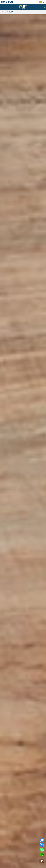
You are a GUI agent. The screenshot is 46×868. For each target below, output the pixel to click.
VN (43, 2)
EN (41, 2)
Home (4, 12)
